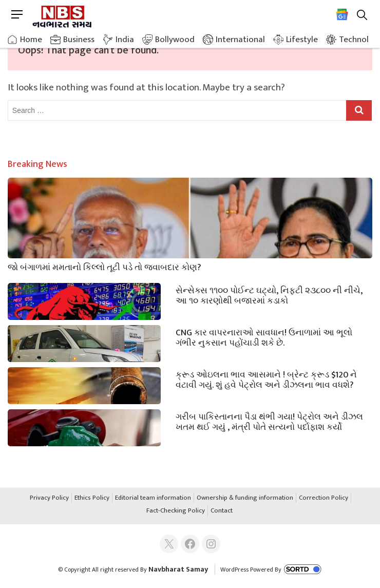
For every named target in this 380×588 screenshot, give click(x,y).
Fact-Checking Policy (176, 511)
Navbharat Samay (178, 569)
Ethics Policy (92, 498)
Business (79, 40)
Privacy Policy (49, 498)
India (125, 40)
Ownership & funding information (245, 498)
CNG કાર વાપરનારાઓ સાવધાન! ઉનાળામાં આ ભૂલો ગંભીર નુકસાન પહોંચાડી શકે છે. (264, 337)
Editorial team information (153, 498)
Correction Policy (324, 498)
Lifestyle (302, 40)
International (240, 40)
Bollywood (175, 40)
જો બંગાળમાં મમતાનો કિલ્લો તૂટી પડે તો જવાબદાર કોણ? (104, 267)
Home (31, 40)
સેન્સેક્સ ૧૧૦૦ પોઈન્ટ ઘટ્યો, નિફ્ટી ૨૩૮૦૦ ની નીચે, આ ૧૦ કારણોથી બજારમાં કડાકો (269, 295)
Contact (222, 511)
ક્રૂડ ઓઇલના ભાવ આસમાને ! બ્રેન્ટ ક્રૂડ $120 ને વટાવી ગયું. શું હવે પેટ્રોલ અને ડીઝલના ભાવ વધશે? (266, 379)
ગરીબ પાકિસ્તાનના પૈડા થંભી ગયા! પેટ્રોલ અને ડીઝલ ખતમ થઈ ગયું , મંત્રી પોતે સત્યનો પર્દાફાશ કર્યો (269, 421)
